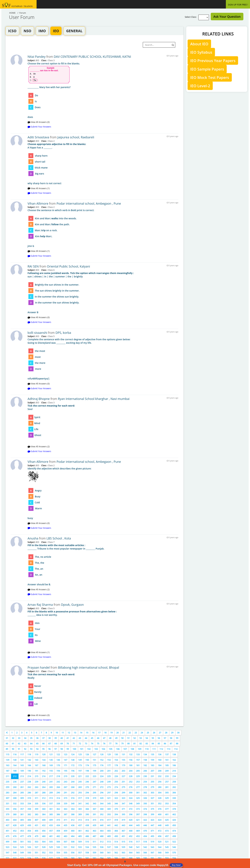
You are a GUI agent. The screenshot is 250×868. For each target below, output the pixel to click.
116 (15, 754)
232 (160, 776)
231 (152, 776)
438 (87, 825)
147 (66, 760)
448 (160, 825)
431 (36, 825)
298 (116, 793)
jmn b (103, 228)
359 (36, 809)
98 (62, 749)
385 (51, 814)
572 (15, 858)
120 (44, 754)
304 (160, 793)
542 (145, 847)
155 (124, 760)
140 (15, 760)
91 (19, 749)
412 (73, 820)
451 (8, 831)
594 (174, 858)
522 (174, 842)
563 (124, 853)
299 (124, 793)
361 (51, 809)
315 (66, 798)
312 (44, 798)
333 (22, 804)
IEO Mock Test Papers (210, 77)
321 (109, 798)
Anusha (33, 538)
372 (131, 809)
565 (138, 853)
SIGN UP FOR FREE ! (238, 5)
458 (58, 831)
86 (165, 744)
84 (153, 744)
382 (29, 814)
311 (36, 798)
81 (135, 744)
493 (138, 836)
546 (174, 847)
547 (8, 853)
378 (174, 809)
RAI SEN (33, 266)
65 (37, 744)
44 (86, 738)
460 (73, 831)
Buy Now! (176, 865)
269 (80, 787)
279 (152, 787)
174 (87, 765)
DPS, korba (63, 333)
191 (36, 771)
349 (138, 804)
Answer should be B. (103, 565)
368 (102, 809)
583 (94, 858)
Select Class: (191, 17)
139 (8, 760)
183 (152, 765)
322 (116, 798)
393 (109, 814)
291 (66, 793)
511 (94, 842)
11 (63, 733)
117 (22, 754)
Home (12, 13)
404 (15, 820)
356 (15, 809)
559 (94, 853)
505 (51, 842)
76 (104, 744)
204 (131, 771)
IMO (42, 31)
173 (80, 765)
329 (167, 798)
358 (29, 809)
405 (22, 820)
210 (174, 771)
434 (58, 825)
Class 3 (51, 60)
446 (145, 825)
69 (62, 744)
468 (131, 831)
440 (102, 825)
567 (152, 853)
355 (8, 809)
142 (29, 760)
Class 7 (51, 542)
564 (131, 853)
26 (154, 733)
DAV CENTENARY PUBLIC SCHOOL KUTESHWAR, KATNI (92, 57)
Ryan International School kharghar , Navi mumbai (94, 399)
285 (22, 793)
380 (15, 814)
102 (89, 749)
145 (51, 760)
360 (44, 809)
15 (87, 733)
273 (109, 787)
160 (160, 760)
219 (66, 776)
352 (160, 804)
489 (109, 836)
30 (178, 733)
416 (102, 820)
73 (86, 744)
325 (138, 798)
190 (29, 771)
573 (22, 858)
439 (94, 825)
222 (87, 776)
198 (87, 771)
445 (138, 825)
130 (116, 754)
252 (131, 782)
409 (51, 820)
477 (22, 836)
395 (124, 814)
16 (93, 733)
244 (73, 782)
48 (110, 738)
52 (135, 738)
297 (109, 793)
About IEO (199, 44)
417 (109, 820)
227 (124, 776)
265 (51, 787)
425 (167, 820)
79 (122, 744)
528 (44, 847)
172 (73, 765)
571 (8, 858)
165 (22, 765)
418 (116, 820)
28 (166, 733)
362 (58, 809)
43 (80, 738)
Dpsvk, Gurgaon (72, 605)
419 (124, 820)
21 (124, 733)
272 (102, 787)
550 (29, 853)
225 (109, 776)
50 (122, 738)
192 (44, 771)
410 (58, 820)
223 (94, 776)
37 (43, 738)
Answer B (103, 293)
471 (152, 831)
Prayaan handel (39, 667)
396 (131, 814)
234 (174, 776)
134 (145, 754)
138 (174, 754)
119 (36, 754)
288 (44, 793)
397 (138, 814)
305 (167, 793)
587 (124, 858)
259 (8, 787)
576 (44, 858)
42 (74, 738)
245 (80, 782)
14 (81, 733)
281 (167, 787)
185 (167, 765)
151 (94, 760)
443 (124, 825)
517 (138, 842)
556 (73, 853)
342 (87, 804)
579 (66, 858)
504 (44, 842)
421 (138, 820)
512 (102, 842)
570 (174, 853)
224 (102, 776)
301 (138, 793)
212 (15, 776)
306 (174, 793)
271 (94, 787)
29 (172, 733)
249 (109, 782)
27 (160, 733)
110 (147, 749)
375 (152, 809)
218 (58, 776)
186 (174, 765)
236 (15, 782)
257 (167, 782)
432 (44, 825)
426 (174, 820)
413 (80, 820)
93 (31, 749)
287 (36, 793)
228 (131, 776)
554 (58, 853)
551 (36, 853)
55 (153, 738)
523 (8, 847)
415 (94, 820)
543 (152, 847)
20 (118, 733)
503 (36, 842)
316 (73, 798)
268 (73, 787)
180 (131, 765)
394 (116, 814)
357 (22, 809)
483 (66, 836)
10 (57, 733)
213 (22, 776)
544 (160, 847)
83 (147, 744)
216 (44, 776)
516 (131, 842)
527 (36, 847)
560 (102, 853)
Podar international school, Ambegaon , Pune (89, 203)
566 (145, 853)
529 (51, 847)
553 (51, 853)
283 (8, 793)
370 (116, 809)
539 (124, 847)
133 (138, 754)
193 (51, 771)
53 (141, 738)
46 (98, 738)
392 (102, 814)
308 (15, 798)
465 (109, 831)
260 (15, 787)
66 (43, 744)
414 (87, 820)
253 (138, 782)
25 (148, 733)
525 (22, 847)
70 (68, 744)
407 (36, 820)
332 (15, 804)
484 (73, 836)
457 (51, 831)
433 (51, 825)
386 (58, 814)
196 (73, 771)
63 (25, 744)
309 (22, 798)
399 (152, 814)
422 (145, 820)
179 (124, 765)
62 (19, 744)
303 (152, 793)
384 (44, 814)
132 (131, 754)
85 (159, 744)
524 (15, 847)
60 (7, 744)
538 (116, 847)
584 (102, 858)
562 (116, 853)
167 (36, 765)
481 (51, 836)
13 (75, 733)
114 (176, 749)
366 (87, 809)
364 (73, 809)
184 (160, 765)
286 (29, 793)
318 (87, 798)
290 (58, 793)
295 (94, 793)
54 (147, 738)
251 (124, 782)
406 (29, 820)
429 (22, 825)
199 (94, 771)
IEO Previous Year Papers (213, 60)
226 (116, 776)
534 (87, 847)
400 (160, 814)
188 (15, 771)
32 (13, 738)
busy (103, 493)
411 (66, 820)
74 (92, 744)
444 (131, 825)
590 (145, 858)
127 (94, 754)
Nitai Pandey (37, 57)
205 (138, 771)
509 (80, 842)
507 (66, 842)
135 (152, 754)
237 (22, 782)
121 (51, 754)
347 (124, 804)
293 (80, 793)
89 (7, 749)
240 (44, 782)
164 (15, 765)
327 (152, 798)
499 (8, 842)
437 (80, 825)
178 (116, 765)
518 (145, 842)
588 (131, 858)
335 (36, 804)
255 (152, 782)
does (103, 90)
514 (116, 842)
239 (36, 782)
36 (37, 738)
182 (145, 765)
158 (145, 760)
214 (29, 776)
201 (109, 771)
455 (36, 831)
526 (29, 847)
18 (105, 733)
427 (8, 825)
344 (102, 804)
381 (22, 814)
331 (8, 804)
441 (109, 825)
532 (73, 847)
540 (131, 847)
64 (31, 744)
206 (145, 771)
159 (152, 760)
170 (58, 765)
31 (7, 738)
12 (69, 733)
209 (167, 771)
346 (116, 804)
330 (174, 798)
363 (66, 809)
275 (124, 787)
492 (131, 836)
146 (58, 760)
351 (152, 804)
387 (66, 814)
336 (44, 804)
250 (116, 782)
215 (36, 776)
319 (94, 798)
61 (13, 744)
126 (87, 754)
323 (124, 798)
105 (111, 749)
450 (174, 825)
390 (87, 814)
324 (131, 798)
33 (19, 738)
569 (167, 853)
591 (152, 858)
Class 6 (51, 270)
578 (58, 858)
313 (51, 798)
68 (56, 744)
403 (8, 820)
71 (74, 744)
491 (124, 836)
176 (102, 765)
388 (73, 814)
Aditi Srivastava (39, 137)
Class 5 (51, 336)
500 (15, 842)
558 (87, 853)
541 (138, 847)
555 (66, 853)
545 (167, 847)
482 (58, 836)
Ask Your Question (227, 17)
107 (125, 749)
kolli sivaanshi (37, 333)
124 (73, 754)
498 (174, 836)
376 (160, 809)
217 (51, 776)
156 (131, 760)
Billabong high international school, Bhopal (89, 667)
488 (102, 836)
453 (22, 831)
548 (15, 853)
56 (159, 738)
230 (145, 776)
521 (167, 842)
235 (8, 782)
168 (44, 765)
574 (29, 858)
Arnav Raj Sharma (40, 605)
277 (138, 787)
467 (124, 831)
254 (145, 782)
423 (152, 820)
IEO (56, 31)
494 (145, 836)
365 (80, 809)
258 (174, 782)
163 (8, 765)
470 (145, 831)
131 (124, 754)
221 (80, 776)
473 (167, 831)
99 (68, 749)
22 (130, 733)
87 (171, 744)
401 (167, 814)
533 (80, 847)
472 (160, 831)
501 (22, 842)
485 (80, 836)
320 (102, 798)
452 (15, 831)
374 (145, 809)
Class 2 (51, 141)
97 (56, 749)
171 (66, 765)
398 (145, 814)
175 (94, 765)
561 (109, 853)
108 (132, 749)
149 (80, 760)
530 (58, 847)
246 (87, 782)
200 (102, 771)
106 (118, 749)
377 (167, 809)
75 (98, 744)
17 (99, 733)
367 (94, 809)
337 (51, 804)
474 (174, 831)
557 (80, 853)
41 (68, 738)
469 (138, 831)
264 (44, 787)
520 (160, 842)
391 (94, 814)
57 (165, 738)
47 (104, 738)
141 (22, 760)
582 (87, 858)
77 (110, 744)
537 (109, 847)
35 (31, 738)
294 (87, 793)
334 (29, 804)
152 (102, 760)
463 (94, 831)
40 (62, 738)
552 (44, 853)
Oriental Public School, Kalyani (68, 266)
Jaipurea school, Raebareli (76, 137)
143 (36, 760)
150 (87, 760)
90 (13, 749)
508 (73, 842)
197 (80, 771)
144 (44, 760)
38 (49, 738)
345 (109, 804)
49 (116, 738)
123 (66, 754)
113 (169, 749)
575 (36, 858)
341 (80, 804)
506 (58, 842)
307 (8, 798)
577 (51, 858)
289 (51, 793)
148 (73, 760)
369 (109, 809)
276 (131, 787)
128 (102, 754)
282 (174, 787)
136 (160, 754)
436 (73, 825)
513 (109, 842)
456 (44, 831)
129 (109, 754)
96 (49, 749)
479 (36, 836)
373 (138, 809)
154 (116, 760)
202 (116, 771)
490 (116, 836)
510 (87, 842)
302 (145, 793)
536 (102, 847)
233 (167, 776)
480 (44, 836)
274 (116, 787)
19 (111, 733)
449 (167, 825)
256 (160, 782)
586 (116, 858)
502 (29, 842)
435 (66, 825)
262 (29, 787)
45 (92, 738)
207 (152, 771)
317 (80, 798)
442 (116, 825)
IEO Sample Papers (207, 69)
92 (25, 749)
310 (29, 798)
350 (145, 804)
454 (29, 831)
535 (94, 847)
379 (8, 814)
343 (94, 804)
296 (102, 793)
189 (22, 771)
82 (141, 744)
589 (138, 858)
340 (73, 804)
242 (58, 782)
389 (80, 814)
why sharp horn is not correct (103, 164)
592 (160, 858)
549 (22, 853)
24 (142, 733)
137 (167, 754)
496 (160, 836)
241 (51, 782)
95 (43, 749)
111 (154, 749)
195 (66, 771)
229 (138, 776)
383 (36, 814)
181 (138, 765)
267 (66, 787)
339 (66, 804)
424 (160, 820)
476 (15, 836)
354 (174, 804)
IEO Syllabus (201, 52)
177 (109, 765)
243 (66, 782)
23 (136, 733)
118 (29, 754)
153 (109, 760)
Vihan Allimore (38, 203)
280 (160, 787)
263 (36, 787)
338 (58, 804)
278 (145, 787)
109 (140, 749)
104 (103, 749)
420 (131, 820)
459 (66, 831)
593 (167, 858)
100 (74, 749)
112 (161, 749)
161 (167, 760)
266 (58, 787)
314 (58, 798)
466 (116, 831)
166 (29, 765)
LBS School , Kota (59, 538)
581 (80, 858)
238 (29, 782)
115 (8, 754)
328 (160, 798)
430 (29, 825)
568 (160, 853)
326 (145, 798)
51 (129, 738)
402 (174, 814)
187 (8, 771)
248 (102, 782)
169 (51, 765)
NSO (27, 31)
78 (116, 744)
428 (15, 825)
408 (44, 820)
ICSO (12, 31)
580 (73, 858)
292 (73, 793)
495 (152, 836)
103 (96, 749)
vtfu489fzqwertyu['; (103, 359)
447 (152, 825)
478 (29, 836)
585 (109, 858)
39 (56, 738)
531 (66, 847)
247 (94, 782)
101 (82, 749)
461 (80, 831)
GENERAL (74, 31)
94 (37, 749)
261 (22, 787)
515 (124, 842)
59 (177, 738)
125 (80, 754)
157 (138, 760)
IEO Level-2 (200, 86)
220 (73, 776)
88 (177, 744)
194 (58, 771)
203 (124, 771)
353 (167, 804)
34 (25, 738)
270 (87, 787)
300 (131, 793)
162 (174, 760)
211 (8, 776)
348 (131, 804)
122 (58, 754)
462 (87, 831)
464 (102, 831)
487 (94, 836)
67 (49, 744)
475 (8, 836)
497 (167, 836)
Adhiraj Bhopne (39, 399)
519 (152, 842)
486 (87, 836)
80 (129, 744)
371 (124, 809)
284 (15, 793)
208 (160, 771)
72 (80, 744)
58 (171, 738)
